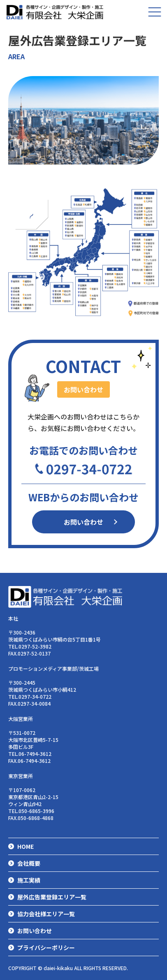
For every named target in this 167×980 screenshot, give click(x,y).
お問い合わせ (83, 522)
